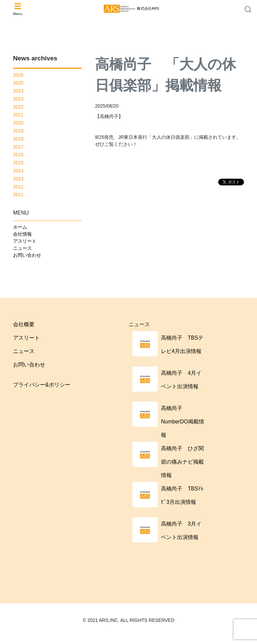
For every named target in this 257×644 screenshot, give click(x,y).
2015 (18, 163)
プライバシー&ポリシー (42, 385)
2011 (18, 194)
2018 (18, 139)
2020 (18, 123)
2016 (18, 155)
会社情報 (22, 234)
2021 (18, 115)
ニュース (22, 248)
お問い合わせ (27, 255)
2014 (18, 171)
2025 (18, 83)
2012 (18, 187)
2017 (18, 147)
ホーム (20, 227)
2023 (18, 99)
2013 (18, 179)
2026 (18, 75)
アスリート (25, 241)
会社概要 (24, 324)
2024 (18, 91)
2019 (18, 131)
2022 (18, 107)
